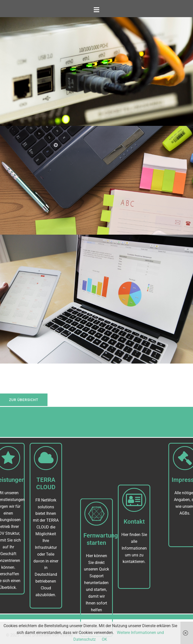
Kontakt (134, 541)
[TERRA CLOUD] (40, 458)
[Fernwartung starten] (96, 539)
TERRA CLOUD (40, 484)
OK (104, 639)
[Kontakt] (134, 519)
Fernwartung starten (101, 565)
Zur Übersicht (24, 400)
